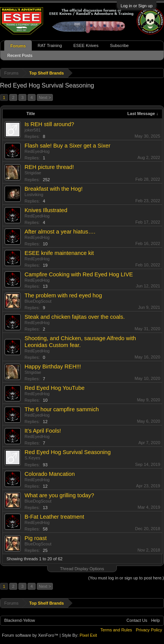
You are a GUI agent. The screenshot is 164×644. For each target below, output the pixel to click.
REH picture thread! (49, 167)
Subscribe (119, 45)
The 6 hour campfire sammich (62, 409)
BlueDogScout (38, 301)
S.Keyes (32, 458)
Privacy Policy (149, 630)
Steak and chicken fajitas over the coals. (75, 317)
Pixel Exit (88, 635)
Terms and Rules (116, 630)
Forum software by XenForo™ (31, 635)
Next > (45, 97)
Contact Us (137, 620)
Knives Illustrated (46, 210)
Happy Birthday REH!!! (53, 367)
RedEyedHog (37, 151)
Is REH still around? (49, 124)
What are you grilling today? (59, 495)
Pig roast (36, 538)
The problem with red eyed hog (63, 295)
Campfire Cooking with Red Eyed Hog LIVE (79, 274)
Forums (18, 46)
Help (155, 620)
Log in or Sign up (137, 6)
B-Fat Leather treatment (54, 517)
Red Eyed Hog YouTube (55, 388)
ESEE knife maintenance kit (59, 253)
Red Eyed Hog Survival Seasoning (68, 452)
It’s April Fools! (43, 431)
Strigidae (33, 173)
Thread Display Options (82, 569)
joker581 (33, 130)
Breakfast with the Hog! (54, 189)
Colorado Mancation (50, 474)
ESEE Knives (86, 45)
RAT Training (50, 45)
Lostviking (34, 195)
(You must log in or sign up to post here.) (126, 578)
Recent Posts (20, 55)
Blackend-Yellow (20, 620)
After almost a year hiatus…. (60, 232)
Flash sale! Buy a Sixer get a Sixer (67, 146)
